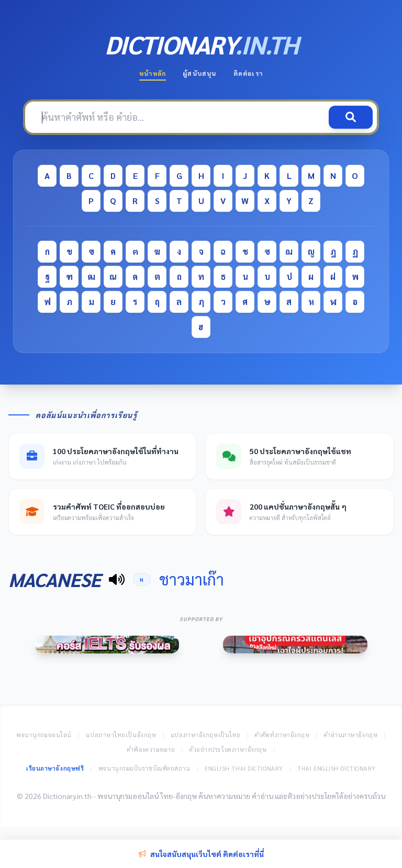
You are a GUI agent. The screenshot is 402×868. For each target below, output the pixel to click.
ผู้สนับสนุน (199, 73)
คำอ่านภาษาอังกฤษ (351, 735)
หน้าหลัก (153, 73)
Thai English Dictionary (337, 768)
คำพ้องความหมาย (151, 749)
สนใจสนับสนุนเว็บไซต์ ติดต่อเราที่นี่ (201, 854)
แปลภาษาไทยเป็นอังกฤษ (121, 735)
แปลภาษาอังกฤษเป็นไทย (206, 735)
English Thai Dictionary (244, 768)
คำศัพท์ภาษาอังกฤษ (282, 735)
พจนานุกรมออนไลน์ (44, 735)
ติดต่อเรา (248, 73)
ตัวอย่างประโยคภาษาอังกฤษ (228, 749)
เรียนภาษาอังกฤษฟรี (55, 768)
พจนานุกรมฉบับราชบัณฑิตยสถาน (144, 768)
